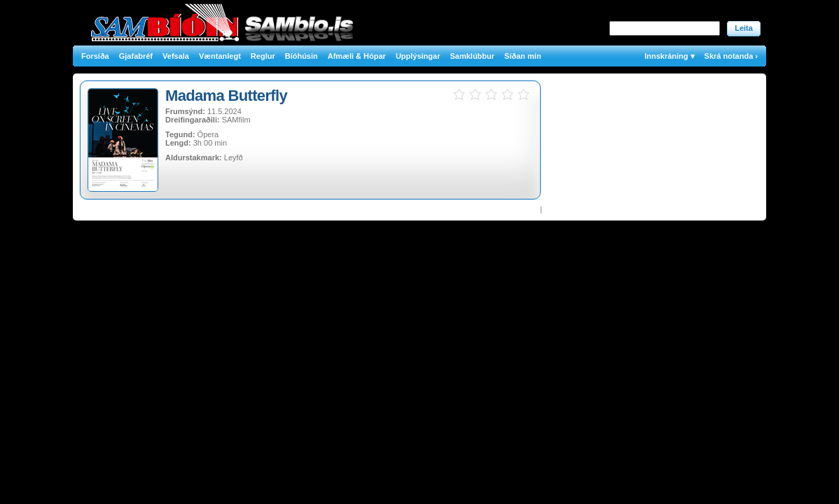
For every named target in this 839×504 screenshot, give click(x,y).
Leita (744, 28)
